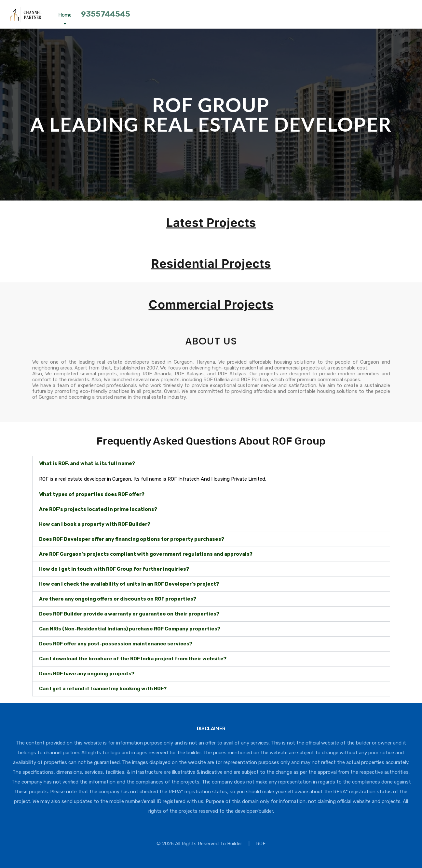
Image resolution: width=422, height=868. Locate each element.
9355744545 (106, 14)
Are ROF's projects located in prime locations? (98, 509)
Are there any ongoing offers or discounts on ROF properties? (118, 599)
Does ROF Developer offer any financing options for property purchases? (132, 539)
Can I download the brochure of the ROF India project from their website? (133, 659)
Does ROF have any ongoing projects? (87, 674)
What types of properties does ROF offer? (92, 494)
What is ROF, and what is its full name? (87, 463)
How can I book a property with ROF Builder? (95, 524)
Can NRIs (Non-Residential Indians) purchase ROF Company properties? (130, 629)
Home (65, 15)
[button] (211, 464)
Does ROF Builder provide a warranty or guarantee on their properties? (129, 614)
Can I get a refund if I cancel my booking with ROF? (103, 689)
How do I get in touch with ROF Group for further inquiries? (114, 569)
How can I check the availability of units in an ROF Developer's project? (129, 584)
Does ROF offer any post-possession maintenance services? (116, 644)
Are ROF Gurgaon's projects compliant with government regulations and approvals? (146, 554)
